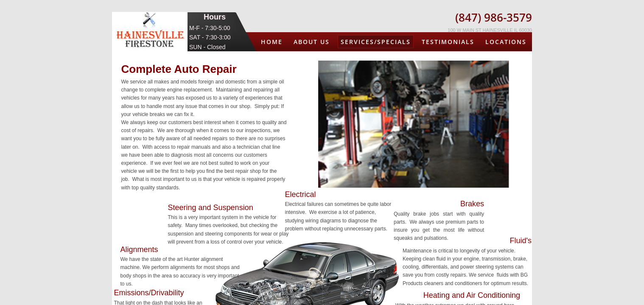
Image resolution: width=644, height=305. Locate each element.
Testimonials (448, 42)
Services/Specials (376, 42)
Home (272, 42)
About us (312, 42)
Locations (506, 42)
